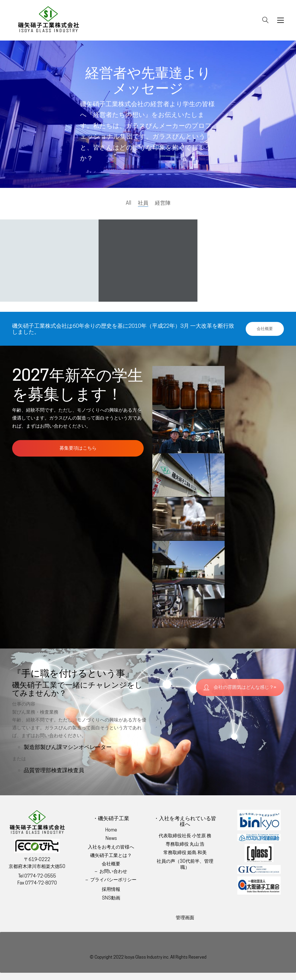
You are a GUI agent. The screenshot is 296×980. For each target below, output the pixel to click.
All (128, 203)
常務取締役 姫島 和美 (185, 852)
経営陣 (163, 203)
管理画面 (185, 918)
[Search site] (265, 21)
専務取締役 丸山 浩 (185, 844)
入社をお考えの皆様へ (111, 847)
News (111, 838)
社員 (143, 203)
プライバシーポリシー (113, 880)
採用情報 (111, 889)
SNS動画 (111, 898)
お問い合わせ (113, 871)
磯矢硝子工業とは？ (111, 855)
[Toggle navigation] (281, 20)
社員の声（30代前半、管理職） (185, 864)
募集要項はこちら (78, 448)
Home (111, 830)
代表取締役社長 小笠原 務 (185, 836)
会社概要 (265, 329)
